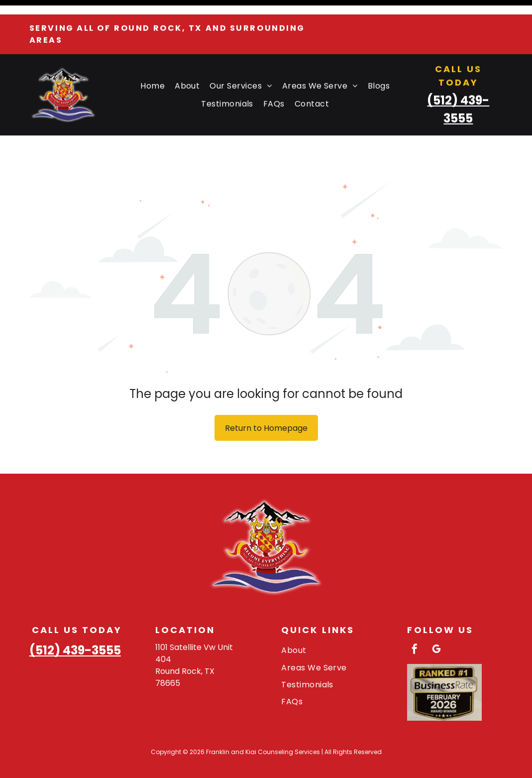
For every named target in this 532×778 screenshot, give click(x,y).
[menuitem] (153, 71)
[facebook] (415, 625)
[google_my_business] (436, 625)
